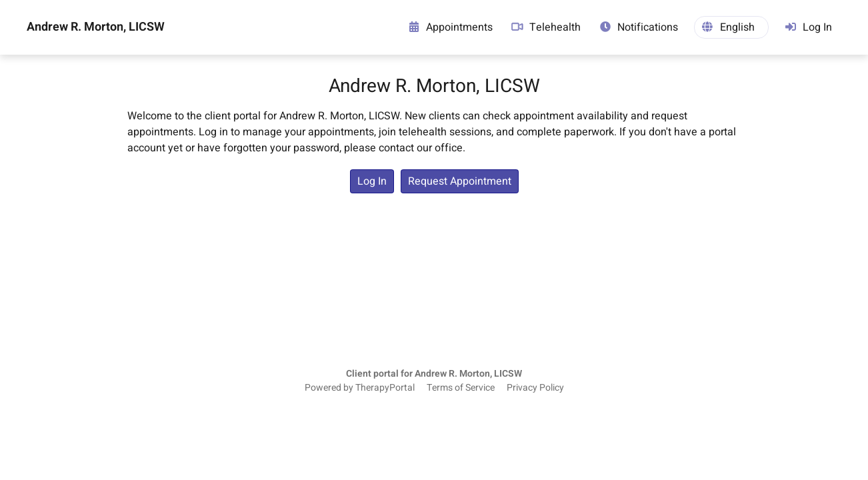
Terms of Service (461, 388)
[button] (731, 27)
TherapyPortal (385, 388)
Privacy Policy (535, 388)
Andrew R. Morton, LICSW (96, 27)
